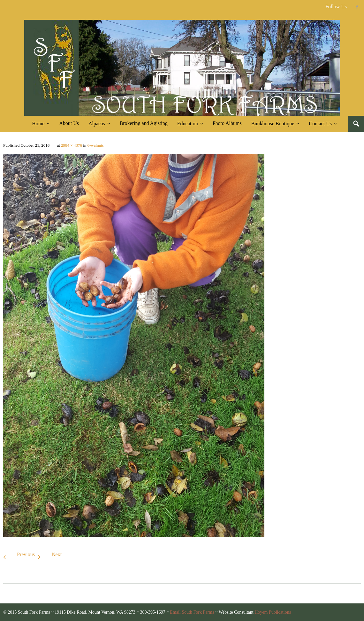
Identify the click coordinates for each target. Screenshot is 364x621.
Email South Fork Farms (192, 612)
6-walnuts (96, 145)
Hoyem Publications (273, 612)
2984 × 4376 (72, 145)
